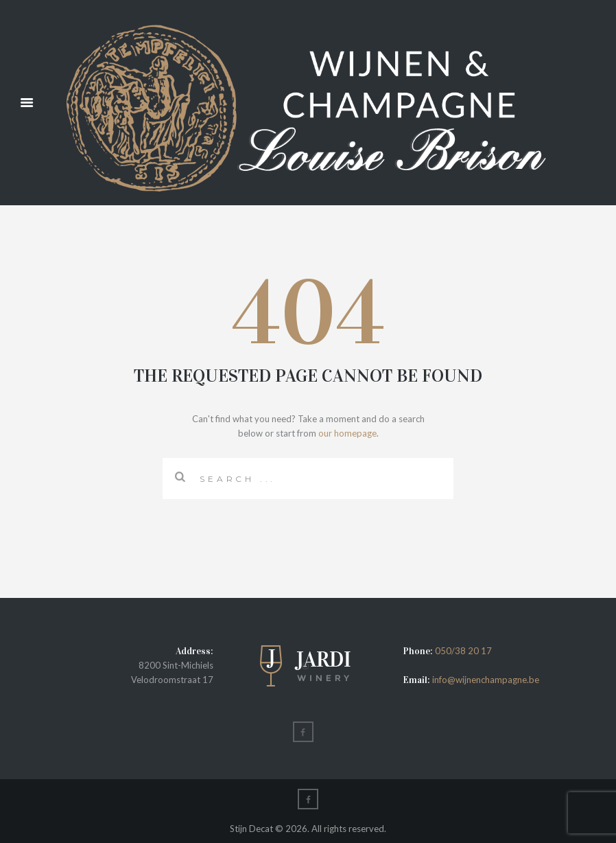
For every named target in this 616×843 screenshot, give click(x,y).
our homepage (347, 433)
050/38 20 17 (463, 651)
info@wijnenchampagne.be (485, 680)
